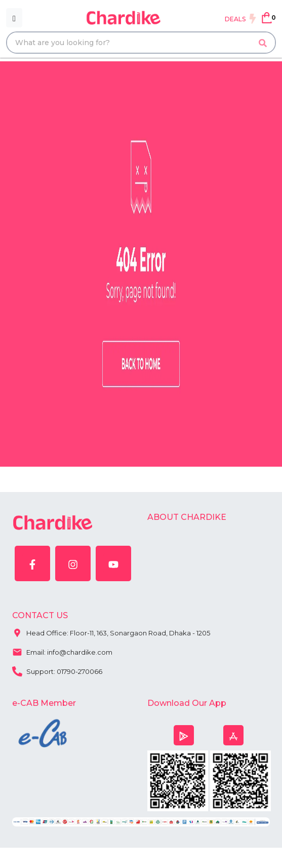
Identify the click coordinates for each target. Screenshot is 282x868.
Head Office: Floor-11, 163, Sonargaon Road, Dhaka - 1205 (111, 632)
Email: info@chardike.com (62, 651)
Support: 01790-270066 (57, 670)
